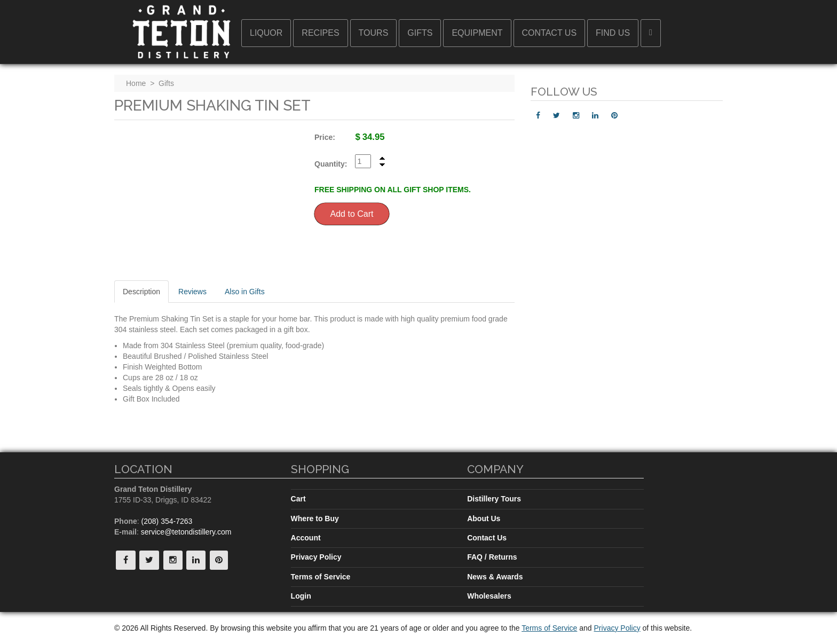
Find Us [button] (613, 33)
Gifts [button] (420, 33)
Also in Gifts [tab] (245, 292)
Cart (298, 499)
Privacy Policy (316, 557)
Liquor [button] (266, 33)
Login (301, 596)
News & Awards (495, 577)
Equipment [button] (477, 33)
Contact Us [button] (550, 33)
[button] (651, 33)
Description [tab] (141, 292)
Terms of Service (321, 577)
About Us (484, 519)
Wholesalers (489, 596)
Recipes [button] (320, 33)
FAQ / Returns (492, 557)
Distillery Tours (494, 499)
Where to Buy (315, 519)
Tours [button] (374, 33)
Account (306, 538)
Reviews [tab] (192, 292)
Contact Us (487, 538)
